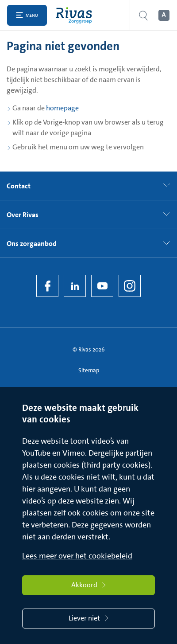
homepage (62, 108)
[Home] (76, 15)
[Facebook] (47, 286)
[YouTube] (102, 286)
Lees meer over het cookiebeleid (77, 556)
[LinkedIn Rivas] (75, 286)
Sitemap (89, 370)
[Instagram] (130, 286)
